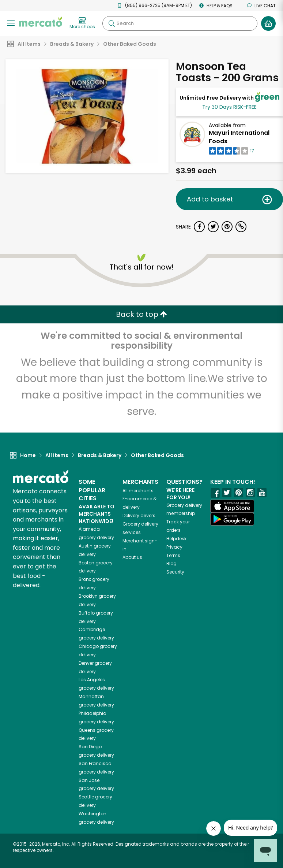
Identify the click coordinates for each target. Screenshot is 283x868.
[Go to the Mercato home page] (41, 21)
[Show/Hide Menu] (11, 23)
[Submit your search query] (112, 23)
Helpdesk (176, 539)
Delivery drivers (139, 515)
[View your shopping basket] (268, 23)
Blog (171, 563)
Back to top (141, 314)
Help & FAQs (216, 6)
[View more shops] (82, 23)
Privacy (174, 547)
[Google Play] (232, 519)
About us (132, 557)
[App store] (232, 506)
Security (175, 572)
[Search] (180, 23)
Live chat (261, 6)
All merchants (138, 491)
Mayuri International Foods (239, 137)
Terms (173, 555)
